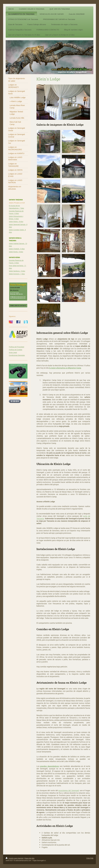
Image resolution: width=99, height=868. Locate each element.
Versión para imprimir (15, 858)
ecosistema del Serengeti (69, 790)
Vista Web (90, 858)
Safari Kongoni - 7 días (17, 274)
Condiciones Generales (17, 355)
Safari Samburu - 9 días (17, 271)
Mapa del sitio (29, 858)
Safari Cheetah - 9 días (17, 249)
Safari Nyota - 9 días (16, 252)
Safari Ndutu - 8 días (16, 221)
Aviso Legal (13, 352)
